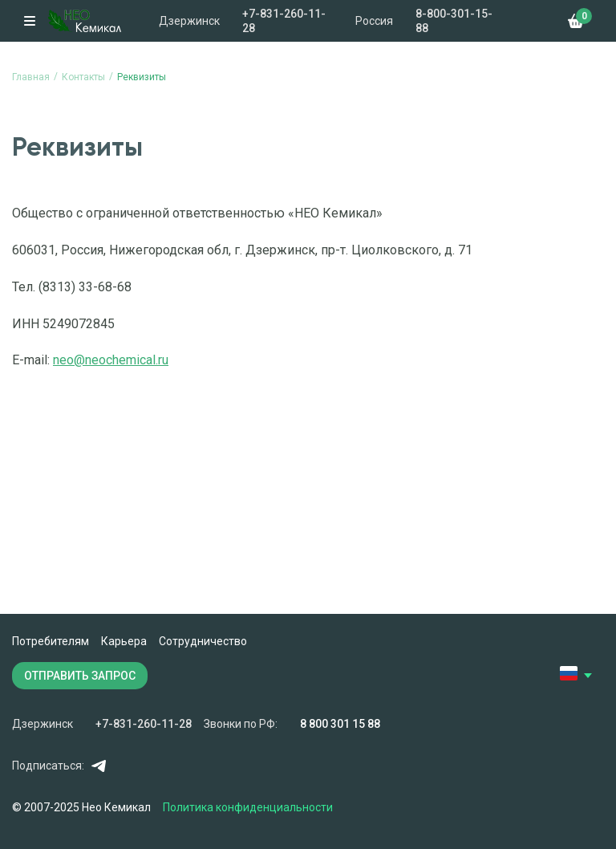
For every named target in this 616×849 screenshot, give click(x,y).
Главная (31, 77)
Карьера (124, 641)
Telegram (98, 766)
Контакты (83, 77)
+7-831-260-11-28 (284, 21)
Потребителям (51, 641)
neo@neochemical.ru (111, 360)
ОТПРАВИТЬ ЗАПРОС (80, 676)
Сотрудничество (203, 641)
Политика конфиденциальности (248, 807)
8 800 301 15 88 (340, 724)
